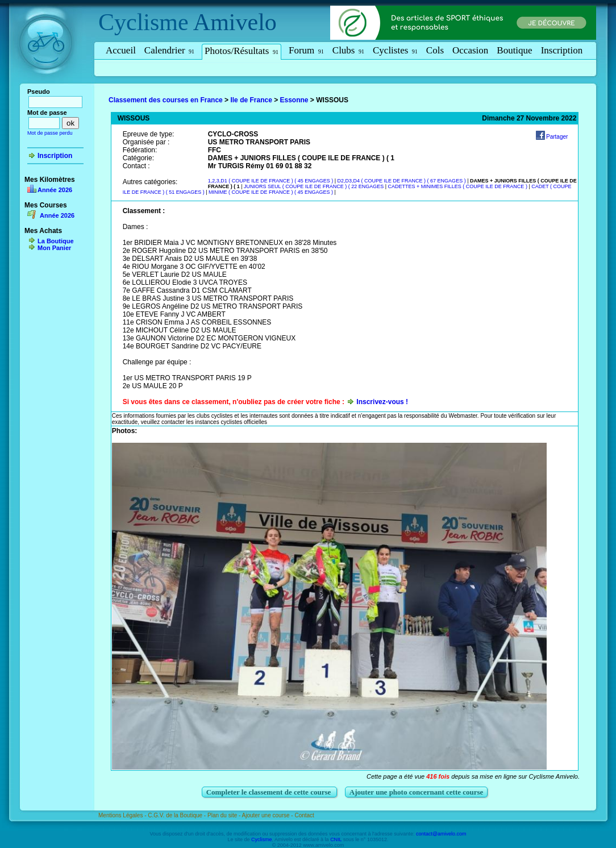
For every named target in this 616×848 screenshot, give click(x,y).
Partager (557, 137)
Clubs (348, 50)
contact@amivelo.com (441, 834)
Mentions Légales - (123, 815)
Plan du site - (225, 815)
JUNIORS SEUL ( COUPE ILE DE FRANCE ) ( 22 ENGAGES (315, 186)
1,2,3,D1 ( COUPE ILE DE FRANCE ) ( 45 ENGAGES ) (271, 181)
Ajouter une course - (269, 815)
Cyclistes (395, 50)
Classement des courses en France (166, 100)
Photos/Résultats (242, 51)
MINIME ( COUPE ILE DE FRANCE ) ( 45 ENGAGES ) (271, 192)
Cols (435, 50)
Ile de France (251, 100)
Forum (306, 50)
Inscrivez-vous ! (382, 402)
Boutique (514, 50)
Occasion (470, 50)
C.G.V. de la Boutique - (178, 815)
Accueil (121, 50)
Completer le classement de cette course (270, 792)
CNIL (336, 839)
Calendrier (169, 50)
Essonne (294, 100)
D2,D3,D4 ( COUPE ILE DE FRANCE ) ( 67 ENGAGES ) (402, 181)
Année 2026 (55, 190)
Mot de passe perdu (50, 133)
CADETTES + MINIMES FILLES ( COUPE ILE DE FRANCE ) (459, 186)
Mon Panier (54, 248)
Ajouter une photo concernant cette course (417, 792)
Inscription (562, 50)
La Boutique (56, 241)
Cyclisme (143, 22)
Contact (304, 815)
